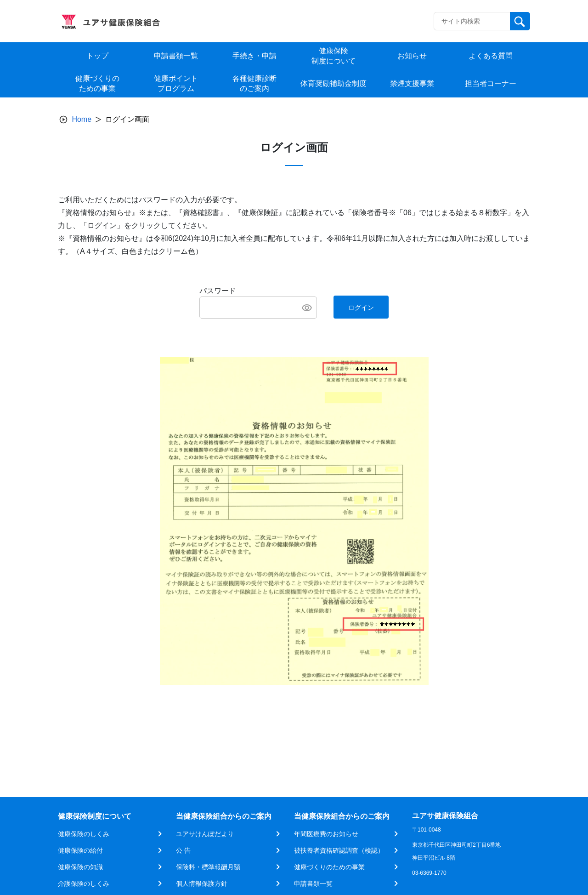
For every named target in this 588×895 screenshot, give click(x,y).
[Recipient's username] (472, 21)
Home (82, 119)
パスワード (218, 291)
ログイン (361, 308)
